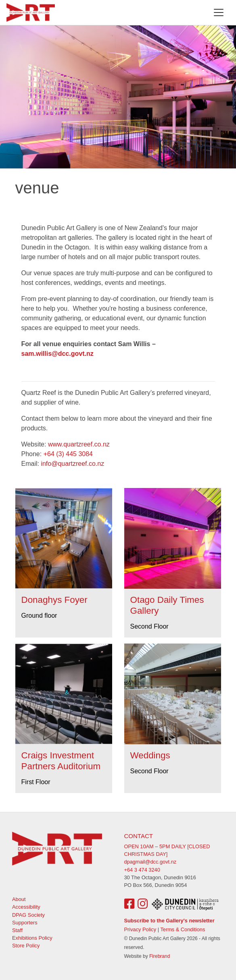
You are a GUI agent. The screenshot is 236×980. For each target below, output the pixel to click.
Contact (139, 836)
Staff (17, 930)
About (19, 899)
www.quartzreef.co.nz (79, 444)
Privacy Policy (140, 929)
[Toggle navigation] (219, 12)
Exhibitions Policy (32, 938)
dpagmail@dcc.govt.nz (150, 862)
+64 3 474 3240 (142, 870)
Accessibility (26, 907)
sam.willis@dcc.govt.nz (57, 354)
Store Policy (26, 946)
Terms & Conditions (183, 929)
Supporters (25, 923)
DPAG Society (28, 915)
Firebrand (160, 956)
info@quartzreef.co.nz (72, 464)
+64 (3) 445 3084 (68, 454)
